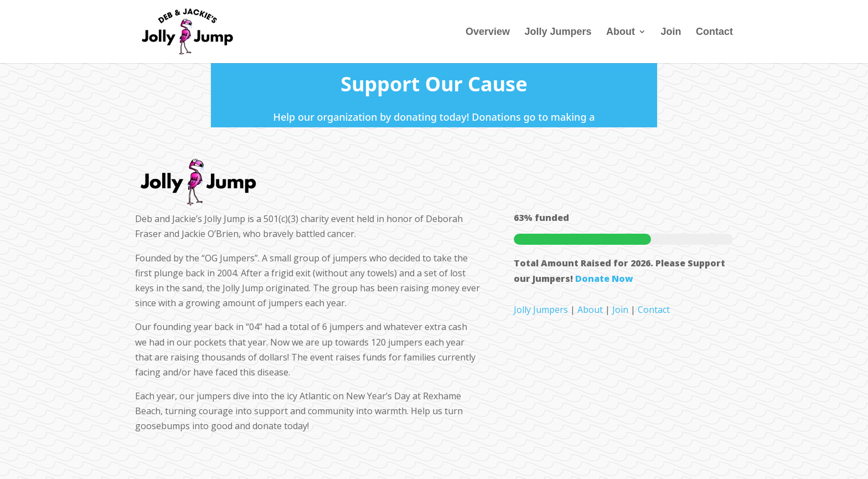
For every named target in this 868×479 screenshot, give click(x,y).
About (621, 32)
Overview (488, 32)
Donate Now (604, 279)
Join (671, 32)
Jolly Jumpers (558, 32)
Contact (714, 32)
